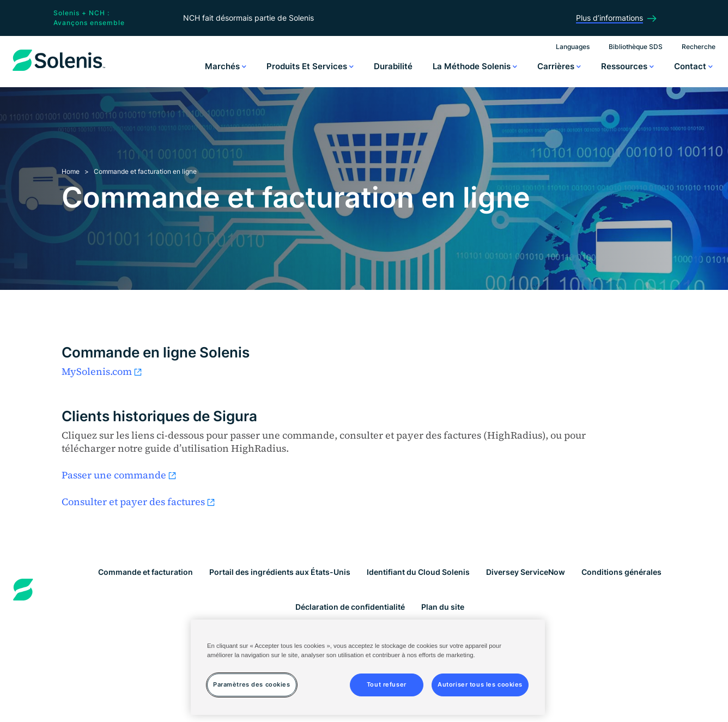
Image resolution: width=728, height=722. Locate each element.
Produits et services (310, 66)
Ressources (627, 66)
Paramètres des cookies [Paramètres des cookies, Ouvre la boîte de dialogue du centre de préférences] (252, 684)
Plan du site (443, 607)
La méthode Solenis (475, 66)
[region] (368, 667)
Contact (693, 66)
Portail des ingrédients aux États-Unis (280, 572)
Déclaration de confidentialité (350, 607)
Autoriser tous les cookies (480, 684)
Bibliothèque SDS (636, 47)
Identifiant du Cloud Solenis (418, 572)
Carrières (559, 66)
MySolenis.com (102, 371)
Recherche (699, 47)
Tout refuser (387, 684)
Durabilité (393, 66)
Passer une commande (119, 475)
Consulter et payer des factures (139, 502)
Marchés (226, 66)
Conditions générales (621, 572)
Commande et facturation (145, 572)
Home (71, 171)
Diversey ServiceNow (526, 572)
